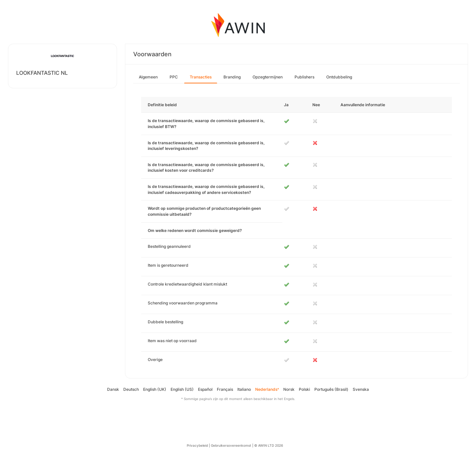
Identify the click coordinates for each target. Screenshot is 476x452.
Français (225, 389)
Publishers (304, 77)
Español (205, 389)
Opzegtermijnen (268, 77)
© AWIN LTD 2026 (269, 445)
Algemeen (148, 77)
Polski (304, 389)
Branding (232, 77)
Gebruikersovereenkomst (231, 445)
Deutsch (131, 389)
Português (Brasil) (331, 389)
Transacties (201, 77)
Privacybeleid (197, 445)
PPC (174, 77)
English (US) (182, 389)
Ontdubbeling (339, 77)
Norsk (289, 389)
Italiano (244, 389)
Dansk (113, 389)
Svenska (361, 389)
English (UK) (155, 389)
